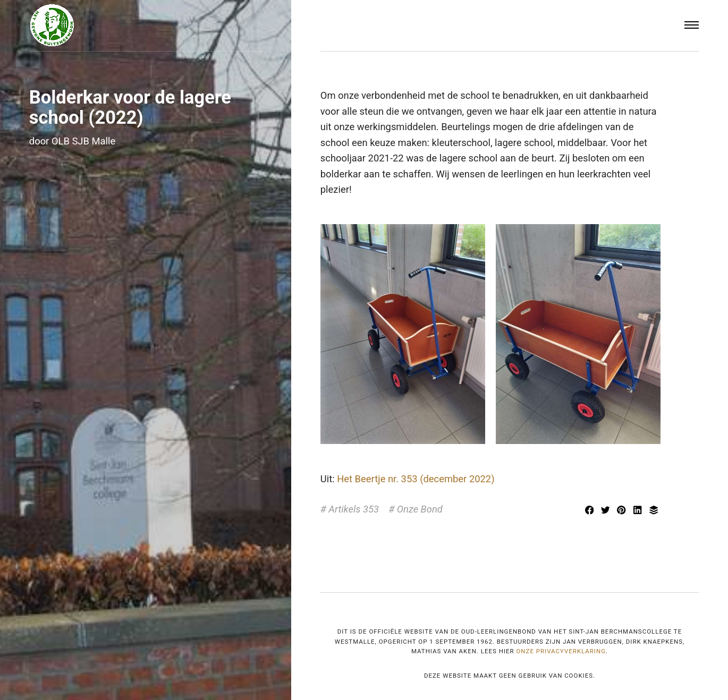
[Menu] (692, 25)
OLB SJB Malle (83, 141)
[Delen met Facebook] (590, 511)
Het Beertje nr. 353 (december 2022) (416, 479)
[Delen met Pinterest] (623, 511)
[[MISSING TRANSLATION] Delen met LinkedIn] (639, 511)
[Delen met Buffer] (654, 511)
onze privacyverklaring (561, 651)
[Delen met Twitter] (606, 511)
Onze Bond (420, 509)
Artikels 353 (354, 509)
